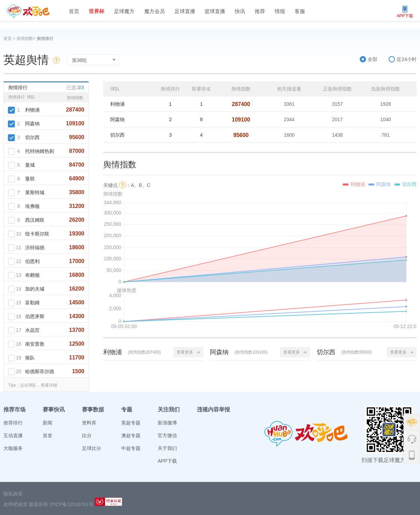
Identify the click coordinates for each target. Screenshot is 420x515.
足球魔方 (124, 11)
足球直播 (185, 11)
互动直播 (13, 435)
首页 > (10, 39)
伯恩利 (32, 261)
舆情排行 (45, 39)
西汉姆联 (35, 220)
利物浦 (32, 110)
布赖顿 (32, 275)
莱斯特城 (35, 192)
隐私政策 (13, 494)
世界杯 (97, 11)
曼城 (30, 165)
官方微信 (167, 435)
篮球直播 (215, 11)
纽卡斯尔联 (37, 234)
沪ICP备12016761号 (72, 504)
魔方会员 (155, 11)
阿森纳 (32, 124)
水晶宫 (32, 330)
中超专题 (131, 448)
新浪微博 (167, 423)
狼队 (30, 358)
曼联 (30, 179)
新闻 (48, 423)
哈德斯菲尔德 (40, 371)
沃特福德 (35, 248)
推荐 (260, 11)
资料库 (89, 423)
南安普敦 (35, 344)
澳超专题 (131, 435)
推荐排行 (13, 423)
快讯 (240, 11)
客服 (300, 11)
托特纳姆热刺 (40, 151)
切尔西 (32, 137)
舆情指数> (26, 39)
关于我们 (167, 448)
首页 (74, 11)
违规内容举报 (213, 409)
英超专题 (131, 423)
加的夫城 (35, 289)
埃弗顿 (32, 206)
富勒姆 (32, 303)
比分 (87, 435)
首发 (48, 435)
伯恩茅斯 (35, 316)
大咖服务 (13, 448)
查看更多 (188, 352)
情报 (280, 11)
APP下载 (167, 461)
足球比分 (92, 448)
